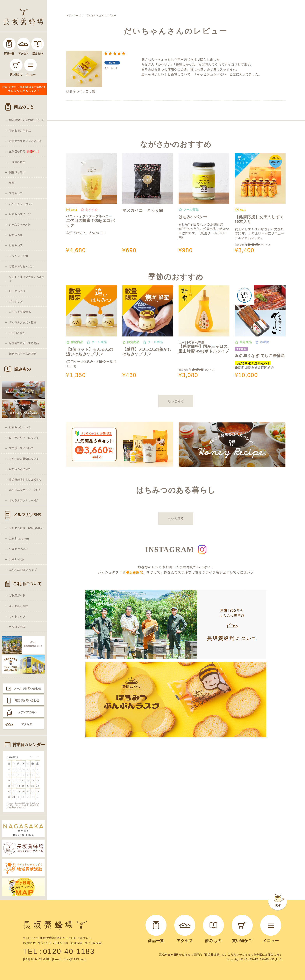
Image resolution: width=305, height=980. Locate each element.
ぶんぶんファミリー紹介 (24, 500)
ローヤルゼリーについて (24, 438)
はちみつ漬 (16, 245)
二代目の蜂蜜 (17, 162)
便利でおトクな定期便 (23, 354)
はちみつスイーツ (20, 214)
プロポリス (16, 301)
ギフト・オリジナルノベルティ (27, 279)
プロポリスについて (21, 448)
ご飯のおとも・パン (21, 266)
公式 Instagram (19, 538)
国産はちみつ (17, 172)
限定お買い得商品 (20, 131)
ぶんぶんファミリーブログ (25, 490)
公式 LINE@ (16, 559)
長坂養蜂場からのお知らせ (25, 479)
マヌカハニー (17, 193)
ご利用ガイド (17, 595)
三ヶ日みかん (17, 333)
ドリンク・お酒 (18, 256)
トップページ (74, 15)
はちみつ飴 (16, 235)
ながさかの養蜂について (24, 459)
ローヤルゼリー (18, 291)
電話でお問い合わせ (27, 700)
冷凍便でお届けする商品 (24, 343)
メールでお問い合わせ (27, 689)
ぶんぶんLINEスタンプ (23, 570)
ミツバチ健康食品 (20, 312)
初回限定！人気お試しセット (27, 120)
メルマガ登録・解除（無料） (27, 528)
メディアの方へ (27, 712)
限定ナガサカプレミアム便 (25, 141)
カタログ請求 (17, 627)
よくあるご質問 (18, 606)
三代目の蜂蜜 (25, 151)
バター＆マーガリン (21, 204)
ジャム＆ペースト (20, 224)
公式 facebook (18, 549)
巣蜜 (12, 183)
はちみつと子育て (20, 469)
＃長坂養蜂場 (133, 572)
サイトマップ (17, 616)
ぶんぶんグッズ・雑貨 (23, 322)
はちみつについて (20, 427)
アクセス (27, 724)
